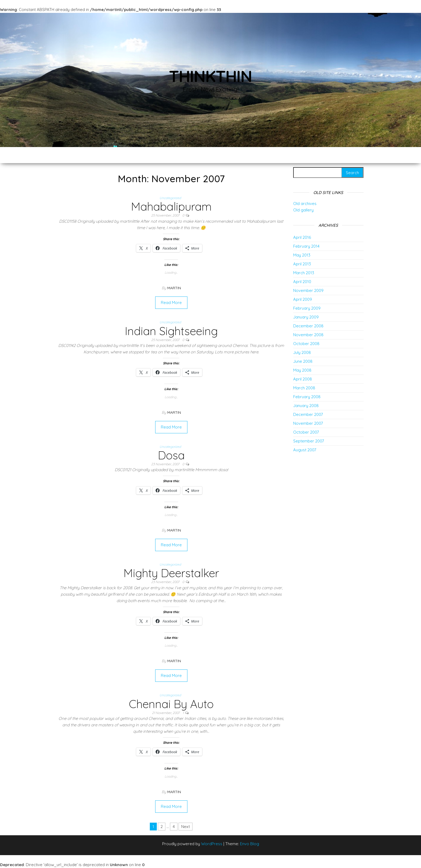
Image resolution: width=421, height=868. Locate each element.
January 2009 (306, 317)
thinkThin (210, 76)
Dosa (171, 455)
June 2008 (303, 361)
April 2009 (303, 299)
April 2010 (302, 282)
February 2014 (306, 246)
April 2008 (303, 379)
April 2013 (302, 264)
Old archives (305, 204)
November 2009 (308, 290)
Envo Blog (250, 844)
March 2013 (304, 273)
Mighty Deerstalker (171, 573)
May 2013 (302, 255)
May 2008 (302, 370)
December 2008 (308, 326)
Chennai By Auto (171, 704)
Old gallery (303, 210)
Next (186, 827)
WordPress (212, 844)
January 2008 (306, 406)
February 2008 (307, 397)
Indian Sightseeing (171, 331)
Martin (174, 288)
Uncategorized (170, 198)
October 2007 (306, 432)
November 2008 (308, 335)
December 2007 (308, 414)
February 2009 (307, 308)
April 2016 (302, 237)
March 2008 (304, 388)
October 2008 (306, 344)
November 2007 (308, 423)
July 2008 (302, 352)
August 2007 (305, 450)
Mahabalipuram (171, 206)
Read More (171, 303)
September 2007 (309, 441)
